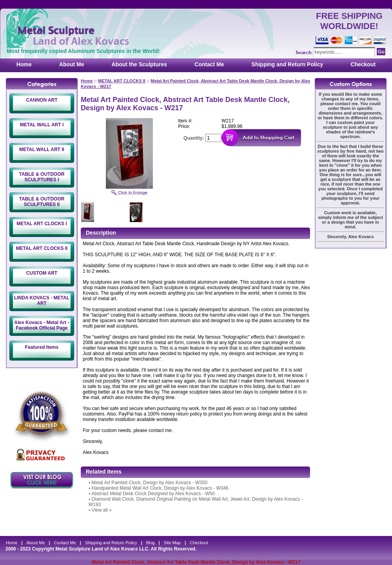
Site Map (172, 543)
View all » (102, 510)
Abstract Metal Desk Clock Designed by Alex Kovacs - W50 (153, 494)
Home (24, 64)
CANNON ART (42, 100)
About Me (72, 64)
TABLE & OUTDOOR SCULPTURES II (42, 202)
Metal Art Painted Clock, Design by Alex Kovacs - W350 (150, 483)
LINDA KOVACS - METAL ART (42, 301)
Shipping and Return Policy (288, 64)
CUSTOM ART (42, 273)
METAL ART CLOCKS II (42, 248)
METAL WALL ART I (42, 125)
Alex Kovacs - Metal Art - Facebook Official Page (42, 325)
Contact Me (209, 64)
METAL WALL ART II (42, 149)
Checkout (363, 64)
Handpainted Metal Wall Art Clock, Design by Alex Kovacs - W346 (160, 488)
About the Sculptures (140, 64)
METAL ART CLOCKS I (42, 224)
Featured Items (42, 347)
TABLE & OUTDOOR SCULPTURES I (42, 177)
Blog (151, 543)
